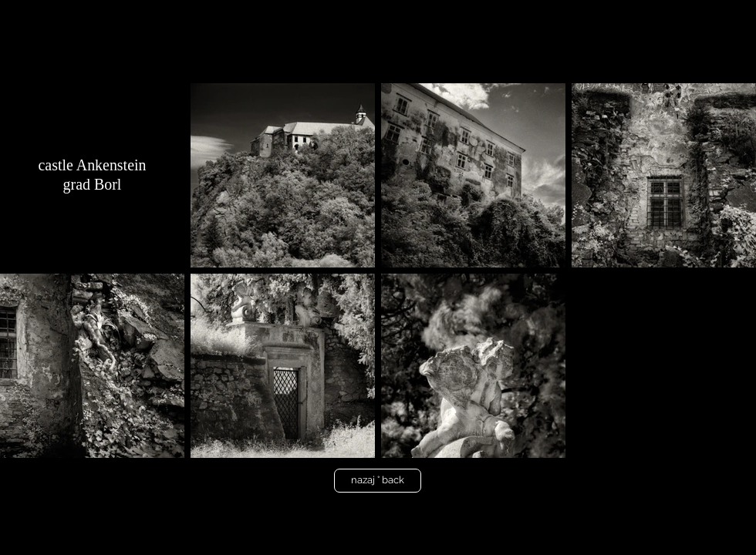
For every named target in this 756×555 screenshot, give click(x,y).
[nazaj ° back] (378, 481)
